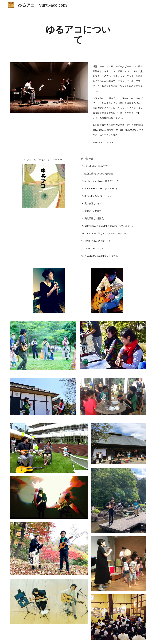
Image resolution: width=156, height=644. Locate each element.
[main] (78, 34)
